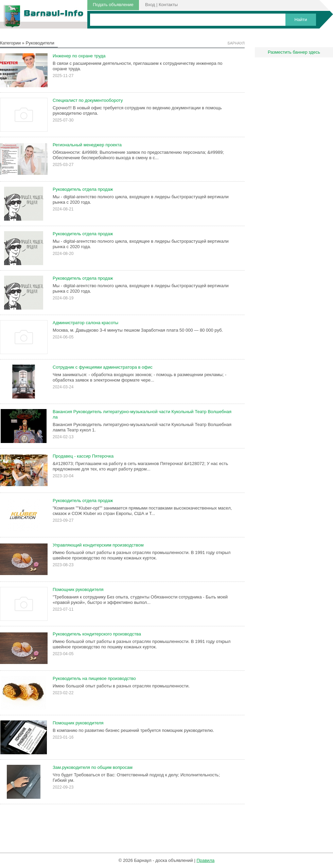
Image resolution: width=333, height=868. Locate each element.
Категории (10, 43)
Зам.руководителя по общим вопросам (93, 767)
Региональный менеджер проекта (87, 145)
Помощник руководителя (78, 589)
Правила (205, 860)
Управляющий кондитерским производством (98, 545)
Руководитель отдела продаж (83, 189)
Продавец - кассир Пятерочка (83, 456)
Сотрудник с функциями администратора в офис (103, 367)
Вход (150, 5)
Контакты (168, 5)
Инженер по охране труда (79, 56)
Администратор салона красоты (85, 323)
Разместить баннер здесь (294, 52)
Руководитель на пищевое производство (94, 678)
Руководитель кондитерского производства (97, 634)
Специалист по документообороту (88, 100)
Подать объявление (113, 5)
